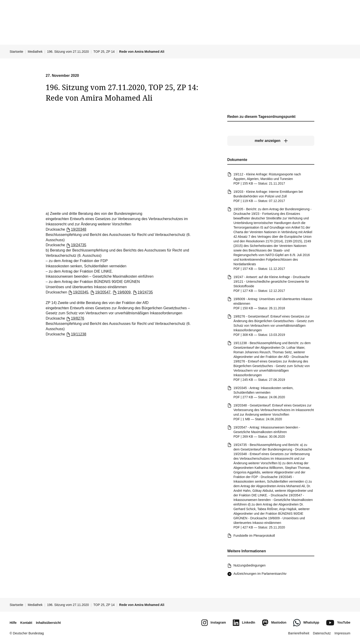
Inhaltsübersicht (48, 623)
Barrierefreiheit (299, 633)
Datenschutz (322, 633)
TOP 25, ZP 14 (104, 52)
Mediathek (35, 52)
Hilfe (13, 623)
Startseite (16, 52)
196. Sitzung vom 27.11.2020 (68, 52)
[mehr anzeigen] (271, 141)
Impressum (342, 633)
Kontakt (26, 623)
